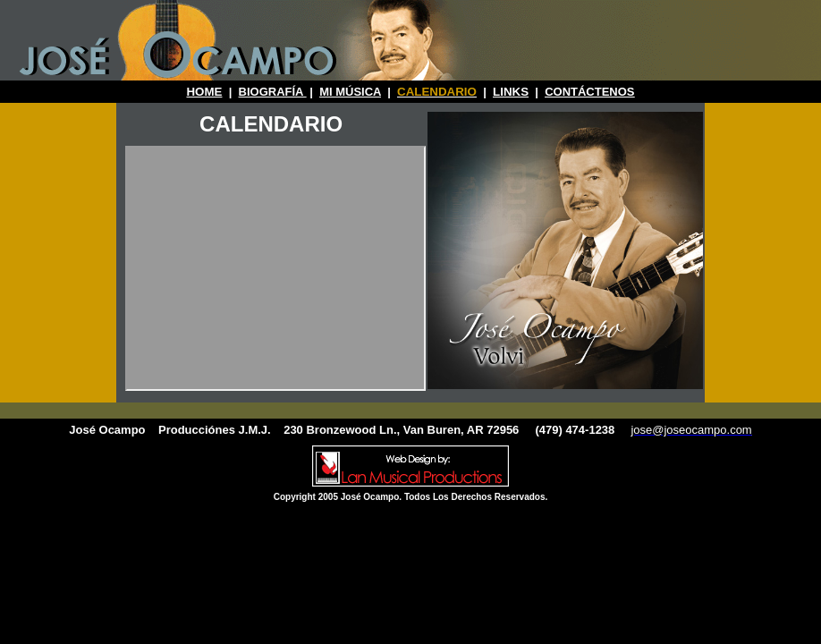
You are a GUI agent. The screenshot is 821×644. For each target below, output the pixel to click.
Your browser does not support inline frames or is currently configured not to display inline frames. (275, 268)
